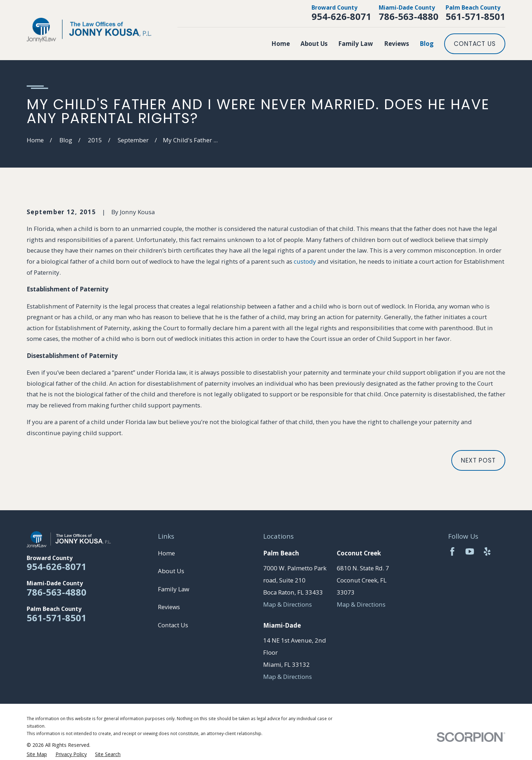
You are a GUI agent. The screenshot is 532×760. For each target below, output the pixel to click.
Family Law (174, 589)
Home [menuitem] (281, 44)
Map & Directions (288, 604)
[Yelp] (487, 551)
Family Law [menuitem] (356, 44)
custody (305, 261)
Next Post (478, 460)
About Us (171, 571)
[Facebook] (452, 551)
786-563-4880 (409, 16)
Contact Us (475, 44)
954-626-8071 (341, 16)
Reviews (169, 607)
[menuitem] (37, 754)
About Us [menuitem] (314, 44)
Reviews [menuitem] (397, 44)
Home (166, 553)
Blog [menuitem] (427, 44)
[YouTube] (470, 551)
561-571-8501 (475, 16)
